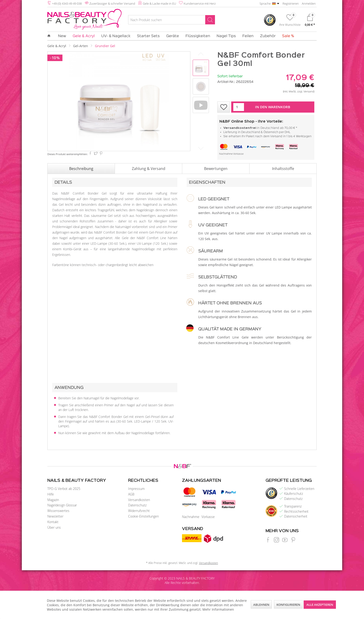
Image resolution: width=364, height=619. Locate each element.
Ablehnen (261, 605)
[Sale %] (286, 36)
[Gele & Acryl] (84, 36)
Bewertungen (216, 169)
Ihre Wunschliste (290, 25)
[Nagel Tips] (226, 36)
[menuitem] (172, 20)
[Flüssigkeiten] (198, 36)
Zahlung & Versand (149, 169)
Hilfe (51, 494)
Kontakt (53, 522)
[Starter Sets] (148, 36)
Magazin (53, 500)
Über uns (54, 527)
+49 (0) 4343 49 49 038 (67, 3)
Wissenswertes (58, 511)
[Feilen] (248, 36)
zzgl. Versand (305, 92)
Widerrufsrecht (139, 511)
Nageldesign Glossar (62, 505)
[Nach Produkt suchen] (172, 20)
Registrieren (291, 3)
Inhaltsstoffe (283, 169)
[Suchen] (210, 20)
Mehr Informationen (218, 609)
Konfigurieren (288, 605)
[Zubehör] (268, 36)
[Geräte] (173, 36)
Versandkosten (139, 500)
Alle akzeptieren (320, 605)
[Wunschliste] (290, 21)
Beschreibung (81, 169)
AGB (131, 494)
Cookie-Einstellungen (143, 516)
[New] (62, 36)
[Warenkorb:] (310, 21)
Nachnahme (226, 154)
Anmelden (309, 3)
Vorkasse (238, 154)
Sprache (265, 3)
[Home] (51, 36)
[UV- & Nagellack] (116, 36)
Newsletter (55, 516)
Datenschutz (137, 505)
